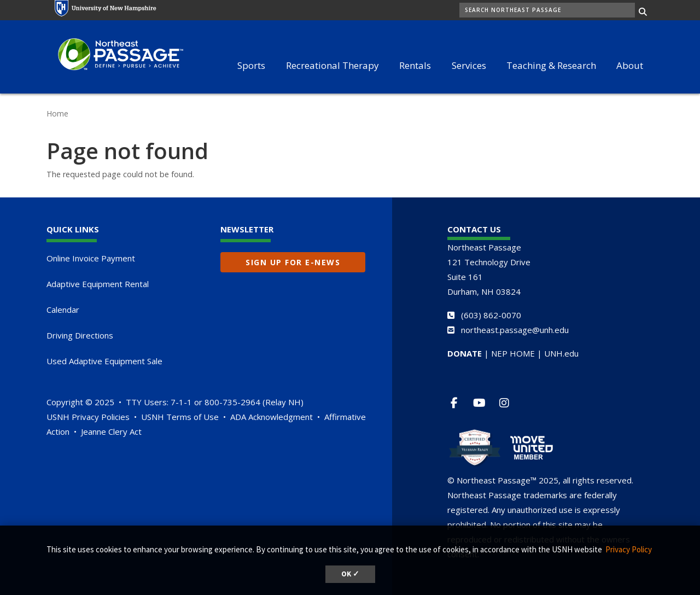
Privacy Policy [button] (629, 549)
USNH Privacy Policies (88, 417)
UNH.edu (561, 353)
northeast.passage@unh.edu (515, 330)
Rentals (415, 65)
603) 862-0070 (492, 315)
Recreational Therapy (332, 65)
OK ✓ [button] (350, 574)
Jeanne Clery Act (111, 431)
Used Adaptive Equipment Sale (104, 361)
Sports (251, 65)
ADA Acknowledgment (272, 417)
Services (469, 65)
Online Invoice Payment (91, 258)
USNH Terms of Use (180, 417)
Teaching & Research (551, 65)
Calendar (63, 310)
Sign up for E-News (293, 262)
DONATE (465, 353)
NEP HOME (513, 353)
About (630, 65)
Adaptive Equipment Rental (98, 284)
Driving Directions (80, 335)
